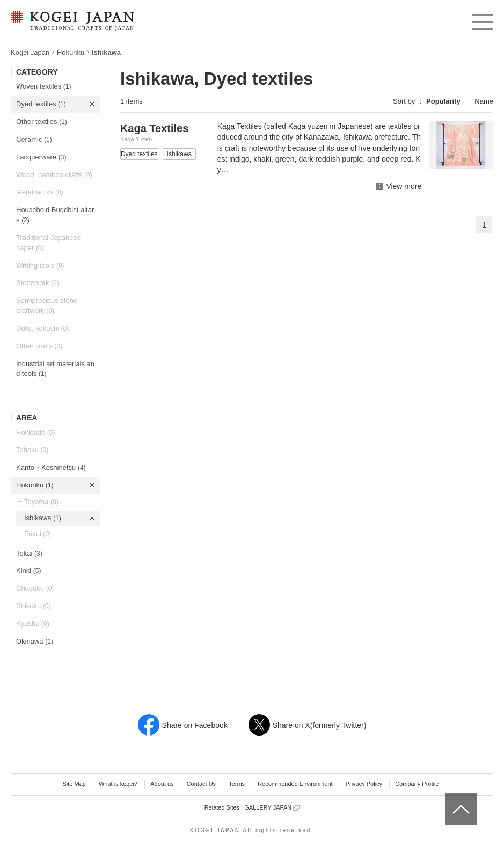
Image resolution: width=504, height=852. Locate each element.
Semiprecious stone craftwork (47, 305)
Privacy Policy (364, 784)
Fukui (38, 534)
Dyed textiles (41, 104)
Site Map (74, 784)
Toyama (41, 502)
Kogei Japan (30, 52)
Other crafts (39, 346)
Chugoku (35, 588)
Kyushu (33, 624)
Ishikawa (43, 518)
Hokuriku (71, 52)
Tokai (29, 553)
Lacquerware (41, 157)
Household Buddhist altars (55, 215)
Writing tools (40, 265)
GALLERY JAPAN (272, 808)
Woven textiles (44, 86)
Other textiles (42, 122)
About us (162, 784)
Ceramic (34, 139)
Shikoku (34, 606)
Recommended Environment (295, 784)
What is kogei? (118, 784)
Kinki (28, 570)
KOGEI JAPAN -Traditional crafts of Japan (72, 21)
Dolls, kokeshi (42, 328)
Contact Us (201, 784)
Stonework (38, 283)
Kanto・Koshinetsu (51, 467)
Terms (237, 784)
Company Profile (417, 784)
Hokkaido (35, 432)
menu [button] (482, 19)
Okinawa (35, 641)
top (449, 797)
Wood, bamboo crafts (54, 175)
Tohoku (32, 450)
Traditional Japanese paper (48, 243)
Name (484, 101)
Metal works (40, 192)
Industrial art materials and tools (55, 369)
